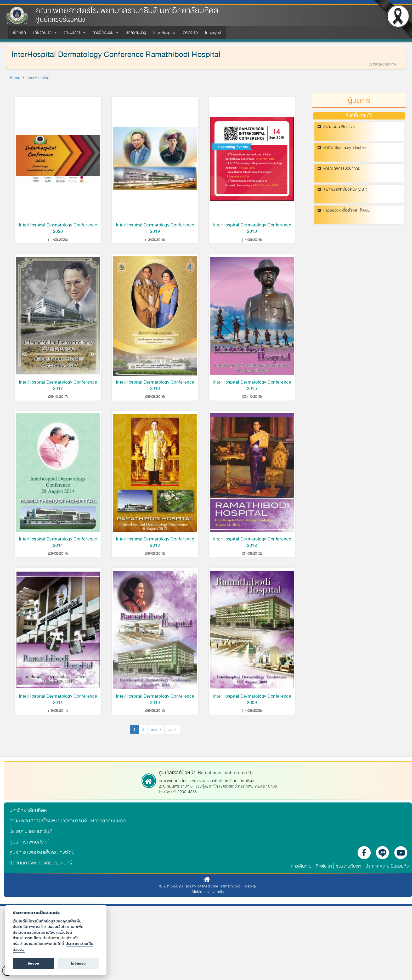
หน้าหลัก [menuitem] (19, 32)
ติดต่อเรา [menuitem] (190, 32)
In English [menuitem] (214, 32)
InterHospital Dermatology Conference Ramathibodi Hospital (113, 55)
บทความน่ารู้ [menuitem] (136, 32)
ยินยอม (33, 963)
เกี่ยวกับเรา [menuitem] (44, 34)
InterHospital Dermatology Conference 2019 (155, 228)
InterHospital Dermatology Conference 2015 (252, 385)
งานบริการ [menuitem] (73, 34)
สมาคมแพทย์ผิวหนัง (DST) (345, 189)
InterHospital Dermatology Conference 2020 (58, 228)
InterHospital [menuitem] (164, 32)
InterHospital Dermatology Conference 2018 (252, 228)
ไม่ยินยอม (78, 963)
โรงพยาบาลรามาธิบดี (31, 831)
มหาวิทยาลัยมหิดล (28, 810)
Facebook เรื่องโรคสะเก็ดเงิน (347, 210)
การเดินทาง (301, 866)
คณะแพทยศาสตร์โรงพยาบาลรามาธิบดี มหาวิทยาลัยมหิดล (127, 11)
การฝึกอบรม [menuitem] (104, 34)
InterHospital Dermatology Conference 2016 (155, 385)
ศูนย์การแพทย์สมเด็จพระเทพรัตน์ (42, 852)
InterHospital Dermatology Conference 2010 (155, 699)
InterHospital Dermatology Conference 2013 (155, 542)
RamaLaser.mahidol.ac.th (225, 773)
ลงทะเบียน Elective (339, 127)
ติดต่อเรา (324, 866)
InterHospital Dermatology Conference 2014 (58, 542)
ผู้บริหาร (359, 101)
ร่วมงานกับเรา (349, 866)
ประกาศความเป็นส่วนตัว (387, 866)
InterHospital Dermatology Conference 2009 (252, 699)
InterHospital (38, 78)
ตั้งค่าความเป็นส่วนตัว (61, 938)
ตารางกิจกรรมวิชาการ (342, 169)
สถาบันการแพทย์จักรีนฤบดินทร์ (41, 863)
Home (15, 78)
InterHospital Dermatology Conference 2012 (252, 542)
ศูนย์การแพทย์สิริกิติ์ (29, 842)
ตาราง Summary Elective (345, 148)
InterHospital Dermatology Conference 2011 (58, 699)
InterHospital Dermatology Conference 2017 (58, 385)
